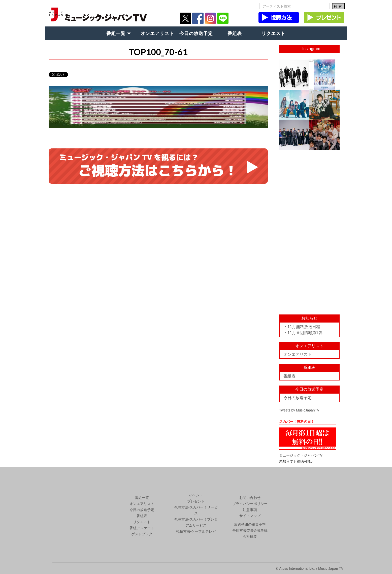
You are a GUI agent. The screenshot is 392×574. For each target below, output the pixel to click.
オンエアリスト (157, 33)
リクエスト (273, 33)
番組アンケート (142, 528)
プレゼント (196, 501)
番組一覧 (116, 33)
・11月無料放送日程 (302, 327)
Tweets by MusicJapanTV (299, 410)
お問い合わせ (250, 498)
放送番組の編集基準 (250, 524)
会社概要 (250, 536)
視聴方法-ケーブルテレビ (196, 531)
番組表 (235, 33)
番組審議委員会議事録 (250, 530)
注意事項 (250, 510)
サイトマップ (250, 516)
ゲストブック (142, 534)
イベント (196, 495)
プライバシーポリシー (250, 504)
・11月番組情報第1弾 (303, 333)
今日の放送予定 (196, 33)
